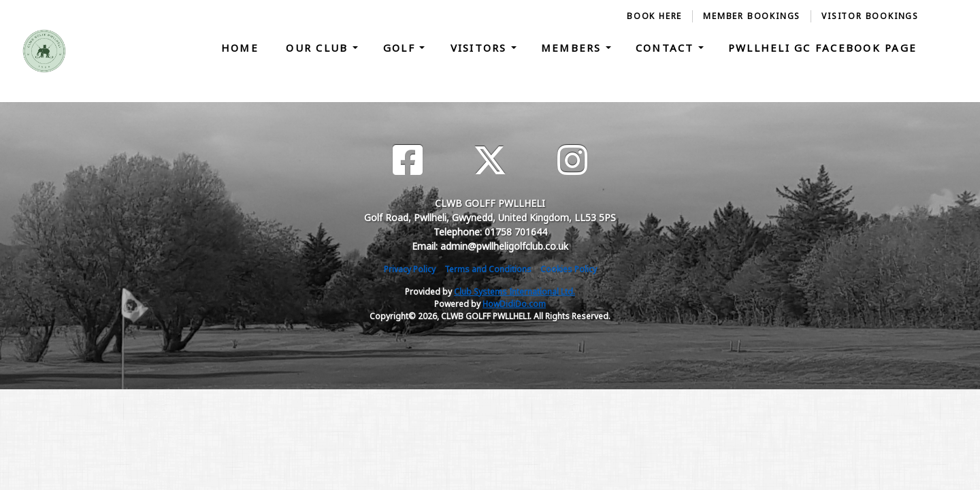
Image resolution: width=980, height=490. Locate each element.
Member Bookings (752, 16)
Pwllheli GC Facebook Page (822, 48)
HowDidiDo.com (514, 304)
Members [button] (573, 48)
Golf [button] (401, 48)
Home (240, 48)
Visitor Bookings (870, 16)
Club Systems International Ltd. (514, 292)
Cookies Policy (569, 269)
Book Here (654, 16)
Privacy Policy (410, 269)
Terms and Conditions (488, 269)
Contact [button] (667, 48)
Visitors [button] (481, 48)
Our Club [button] (319, 48)
